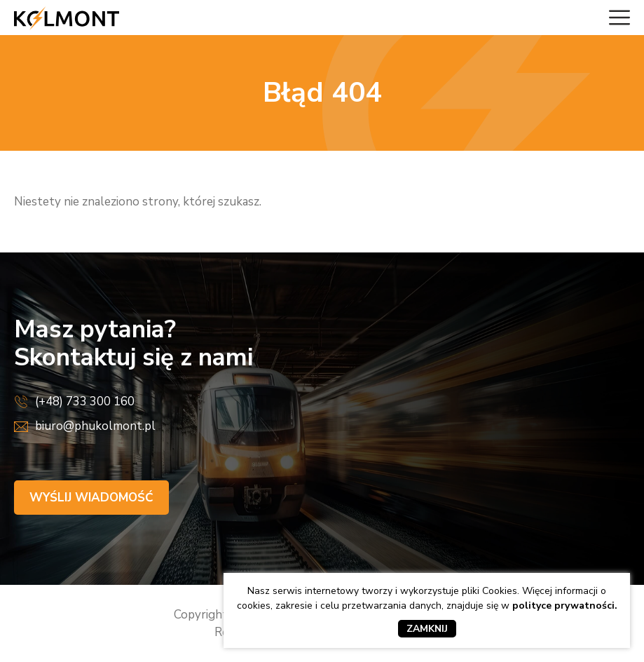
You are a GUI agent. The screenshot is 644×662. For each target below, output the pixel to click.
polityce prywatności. (565, 606)
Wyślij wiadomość (91, 498)
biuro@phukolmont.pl (95, 426)
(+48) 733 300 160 (85, 401)
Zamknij (427, 629)
